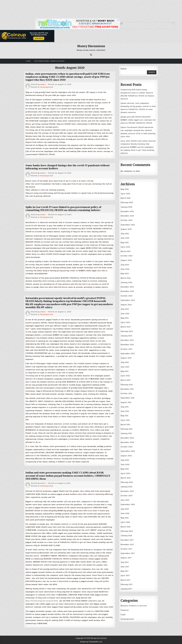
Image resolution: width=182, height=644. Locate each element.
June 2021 (125, 411)
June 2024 (125, 269)
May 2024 (125, 274)
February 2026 (127, 202)
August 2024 (126, 260)
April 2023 (125, 322)
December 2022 (127, 340)
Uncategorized (46, 87)
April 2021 (125, 420)
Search (123, 69)
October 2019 (126, 496)
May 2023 (125, 318)
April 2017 (125, 576)
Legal (123, 615)
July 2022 (125, 362)
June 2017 (125, 567)
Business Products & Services (134, 606)
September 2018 (128, 504)
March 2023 (126, 327)
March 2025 (126, 251)
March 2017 (125, 580)
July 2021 (125, 407)
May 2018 (125, 518)
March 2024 (126, 278)
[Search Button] (91, 55)
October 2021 (126, 393)
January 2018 (126, 536)
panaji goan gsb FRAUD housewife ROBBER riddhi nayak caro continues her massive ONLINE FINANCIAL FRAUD (138, 120)
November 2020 (127, 442)
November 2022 (127, 345)
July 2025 (125, 234)
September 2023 (128, 300)
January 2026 (126, 207)
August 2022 (126, 358)
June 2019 (125, 500)
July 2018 (125, 509)
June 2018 (125, 513)
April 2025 (125, 247)
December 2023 (127, 287)
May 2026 (125, 189)
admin (43, 84)
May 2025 (125, 243)
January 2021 (126, 433)
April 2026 (125, 194)
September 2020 (128, 451)
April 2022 (125, 376)
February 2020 (127, 482)
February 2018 (127, 531)
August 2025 (126, 229)
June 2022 (125, 367)
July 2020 (125, 460)
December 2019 (127, 491)
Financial (125, 610)
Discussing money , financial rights (49, 61)
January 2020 (126, 487)
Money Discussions (91, 46)
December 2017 (127, 540)
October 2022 (126, 349)
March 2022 (125, 380)
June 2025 (125, 238)
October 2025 (126, 220)
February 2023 (127, 331)
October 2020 (127, 447)
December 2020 (127, 438)
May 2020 (125, 469)
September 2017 (128, 553)
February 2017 (127, 584)
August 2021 (126, 402)
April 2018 (125, 522)
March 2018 (125, 527)
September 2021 (128, 398)
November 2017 (127, 545)
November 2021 (127, 389)
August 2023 (126, 305)
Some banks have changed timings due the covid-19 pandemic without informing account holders (68, 167)
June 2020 (125, 465)
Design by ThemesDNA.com (91, 642)
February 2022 (127, 385)
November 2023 (127, 291)
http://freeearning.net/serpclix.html (42, 601)
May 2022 (125, 371)
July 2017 (125, 562)
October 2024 (127, 256)
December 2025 (127, 211)
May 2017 (125, 571)
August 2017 (126, 558)
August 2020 (126, 456)
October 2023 (126, 296)
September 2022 (128, 354)
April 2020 (125, 473)
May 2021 (124, 416)
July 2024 (125, 265)
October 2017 (126, 549)
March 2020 (126, 478)
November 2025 (127, 216)
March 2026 (126, 198)
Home (28, 61)
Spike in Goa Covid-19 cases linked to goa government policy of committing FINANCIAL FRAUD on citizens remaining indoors (63, 209)
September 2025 (128, 225)
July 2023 (125, 309)
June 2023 (125, 314)
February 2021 (127, 429)
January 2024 (126, 282)
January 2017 (126, 589)
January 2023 (126, 336)
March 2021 (125, 425)
